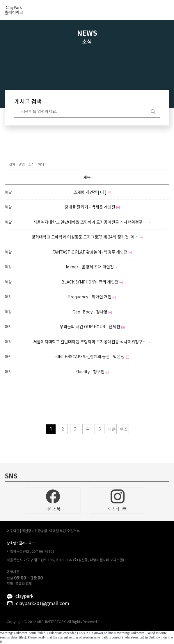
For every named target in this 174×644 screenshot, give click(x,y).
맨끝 (124, 429)
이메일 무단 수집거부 (64, 531)
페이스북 (53, 501)
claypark (24, 596)
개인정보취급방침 (34, 531)
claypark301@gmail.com (43, 603)
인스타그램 (117, 501)
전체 (12, 164)
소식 (31, 164)
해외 (41, 164)
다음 (112, 429)
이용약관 (13, 531)
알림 (22, 164)
